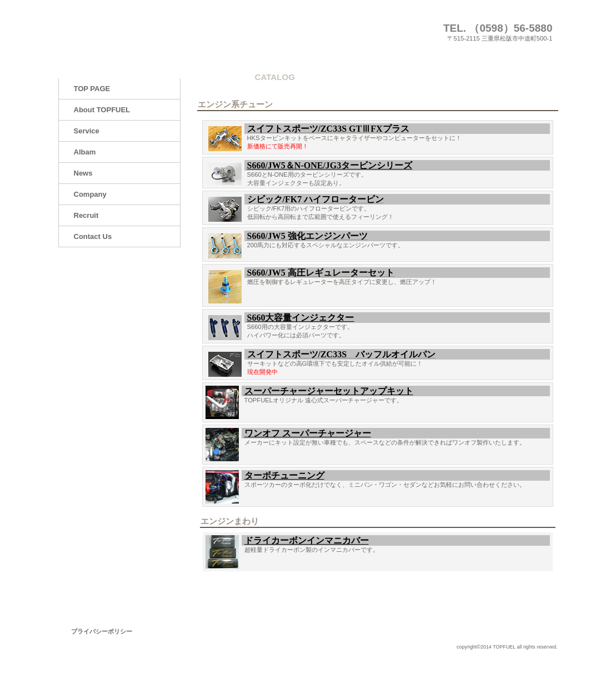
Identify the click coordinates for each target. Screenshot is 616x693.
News (83, 173)
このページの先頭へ (524, 588)
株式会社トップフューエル (169, 32)
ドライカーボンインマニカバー (307, 540)
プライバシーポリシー (102, 631)
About (102, 110)
